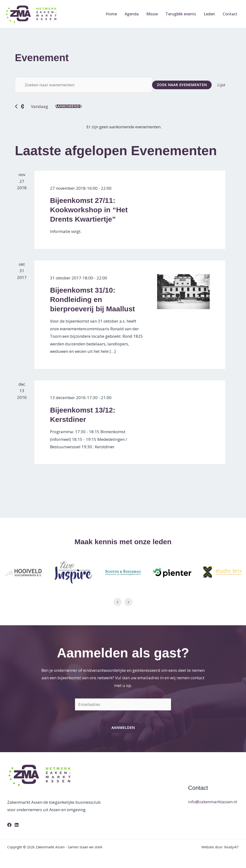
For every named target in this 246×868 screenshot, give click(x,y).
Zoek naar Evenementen (182, 85)
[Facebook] (9, 825)
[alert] (124, 127)
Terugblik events (181, 14)
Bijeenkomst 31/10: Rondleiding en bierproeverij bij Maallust (92, 299)
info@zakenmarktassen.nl (213, 802)
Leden (209, 14)
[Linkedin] (17, 825)
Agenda (132, 14)
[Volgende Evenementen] (22, 106)
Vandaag (40, 106)
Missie (152, 14)
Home (111, 14)
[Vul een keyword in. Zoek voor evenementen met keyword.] (83, 85)
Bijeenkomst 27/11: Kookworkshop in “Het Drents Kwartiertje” (89, 210)
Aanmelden (123, 728)
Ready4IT (231, 847)
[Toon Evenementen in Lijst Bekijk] (221, 85)
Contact (230, 14)
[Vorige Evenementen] (16, 106)
